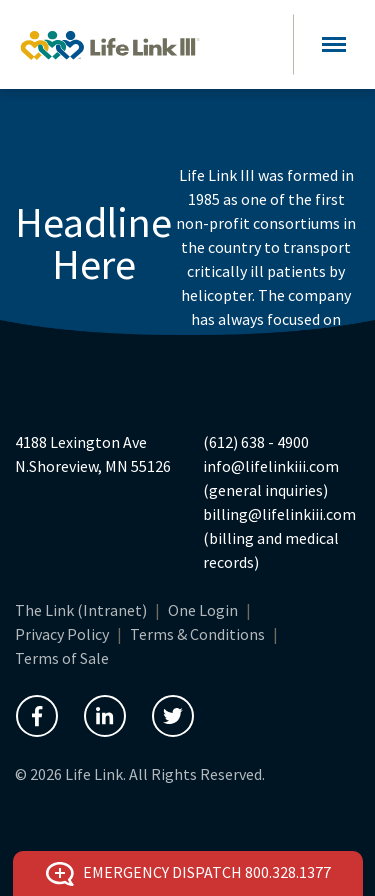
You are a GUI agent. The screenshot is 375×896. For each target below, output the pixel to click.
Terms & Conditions (197, 634)
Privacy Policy (62, 634)
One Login (203, 610)
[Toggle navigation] (334, 44)
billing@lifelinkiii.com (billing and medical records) (279, 538)
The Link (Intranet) (81, 610)
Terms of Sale (62, 658)
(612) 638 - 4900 (256, 442)
